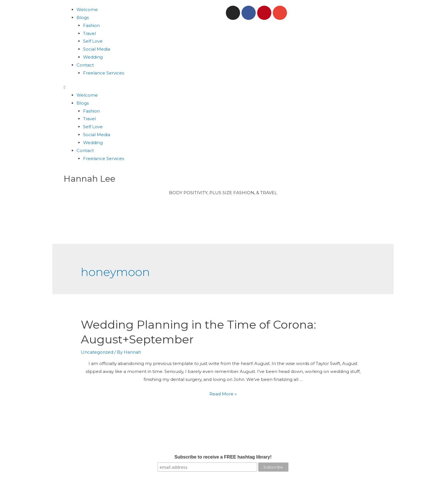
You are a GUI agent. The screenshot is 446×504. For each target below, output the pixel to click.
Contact (85, 65)
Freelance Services (104, 73)
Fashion (91, 25)
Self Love (93, 41)
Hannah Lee (90, 179)
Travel (89, 33)
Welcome (87, 10)
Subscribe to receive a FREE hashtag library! (223, 457)
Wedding (93, 57)
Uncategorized (97, 352)
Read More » (223, 394)
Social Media (97, 49)
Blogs (83, 17)
